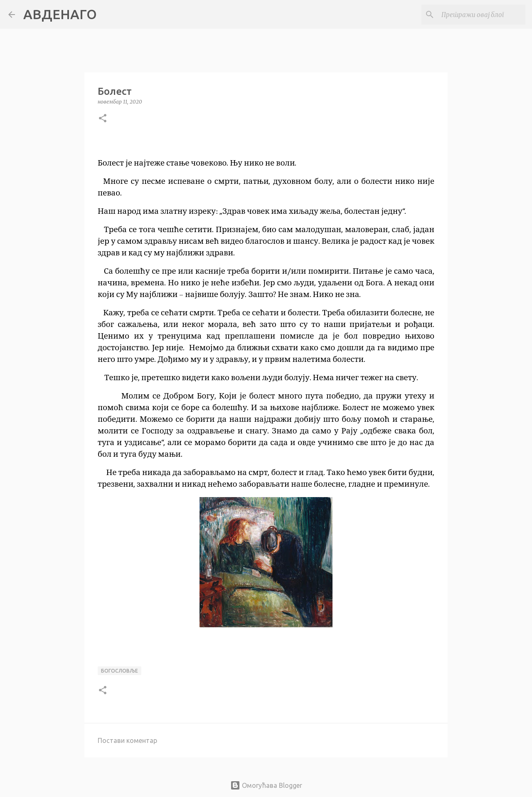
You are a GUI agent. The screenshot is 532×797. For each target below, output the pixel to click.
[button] (103, 119)
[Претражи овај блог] (482, 15)
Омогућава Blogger (266, 785)
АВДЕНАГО (60, 14)
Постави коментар (127, 740)
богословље (119, 671)
